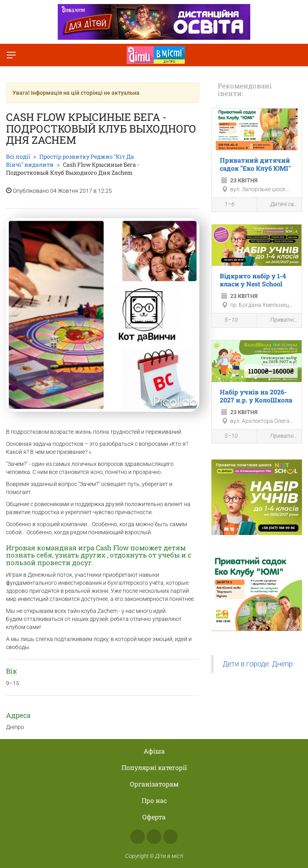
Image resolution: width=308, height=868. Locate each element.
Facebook (138, 837)
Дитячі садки (280, 205)
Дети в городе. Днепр (258, 664)
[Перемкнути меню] (11, 55)
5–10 (227, 321)
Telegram (170, 837)
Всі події (18, 156)
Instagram (154, 837)
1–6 (225, 205)
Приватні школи (280, 320)
